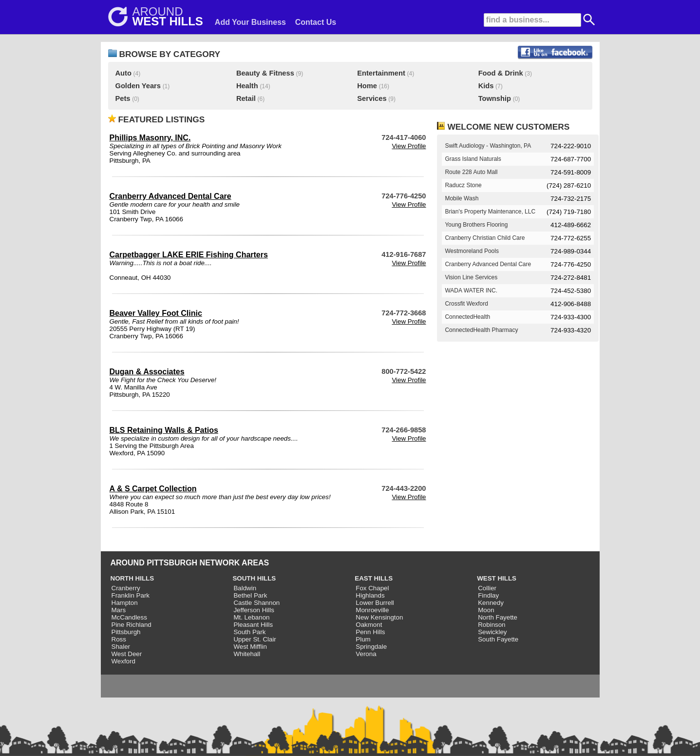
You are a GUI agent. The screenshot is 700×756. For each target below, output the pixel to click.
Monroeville (372, 610)
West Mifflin (250, 647)
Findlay (488, 595)
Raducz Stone (463, 185)
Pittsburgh (126, 632)
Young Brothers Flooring (476, 225)
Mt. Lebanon (251, 617)
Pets (123, 98)
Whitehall (247, 654)
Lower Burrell (375, 603)
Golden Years (138, 86)
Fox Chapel (372, 588)
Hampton (125, 603)
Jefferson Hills (254, 610)
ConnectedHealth (467, 317)
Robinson (492, 625)
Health (247, 86)
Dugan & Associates (147, 372)
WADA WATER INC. (471, 291)
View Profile (409, 146)
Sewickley (492, 632)
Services (372, 98)
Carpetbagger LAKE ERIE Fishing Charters (189, 255)
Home (367, 86)
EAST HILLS (374, 578)
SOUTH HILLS (254, 578)
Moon (486, 610)
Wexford (123, 661)
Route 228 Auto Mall (471, 172)
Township (495, 98)
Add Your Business (250, 22)
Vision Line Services (471, 277)
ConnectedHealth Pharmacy (481, 330)
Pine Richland (132, 625)
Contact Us (316, 22)
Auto (123, 73)
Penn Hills (370, 632)
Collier (487, 588)
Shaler (121, 647)
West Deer (127, 654)
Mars (119, 610)
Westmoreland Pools (472, 251)
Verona (366, 654)
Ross (119, 639)
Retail (246, 98)
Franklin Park (131, 595)
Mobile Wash (462, 198)
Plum (363, 639)
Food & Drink (501, 73)
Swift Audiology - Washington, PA (488, 146)
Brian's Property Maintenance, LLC (490, 212)
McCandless (129, 617)
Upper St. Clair (255, 639)
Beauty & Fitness (265, 73)
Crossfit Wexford (466, 304)
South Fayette (498, 639)
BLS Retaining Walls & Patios (164, 430)
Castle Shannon (256, 603)
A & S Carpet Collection (153, 489)
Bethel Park (250, 595)
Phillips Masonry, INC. (150, 138)
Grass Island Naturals (473, 159)
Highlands (370, 595)
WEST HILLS (497, 578)
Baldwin (245, 588)
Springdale (371, 647)
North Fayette (498, 617)
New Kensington (379, 617)
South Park (249, 632)
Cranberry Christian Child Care (485, 238)
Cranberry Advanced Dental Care (170, 196)
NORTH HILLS (132, 578)
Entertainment (381, 73)
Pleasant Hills (253, 625)
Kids (486, 86)
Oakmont (369, 625)
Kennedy (491, 603)
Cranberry (126, 588)
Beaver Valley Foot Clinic (156, 313)
